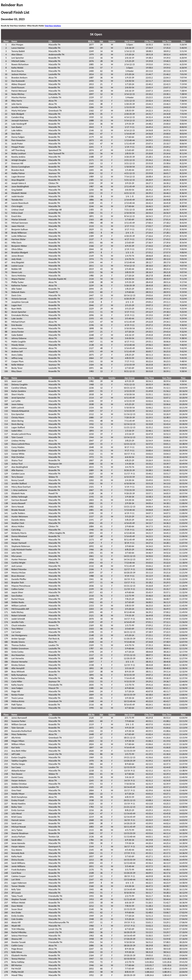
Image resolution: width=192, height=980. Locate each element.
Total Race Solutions (53, 26)
